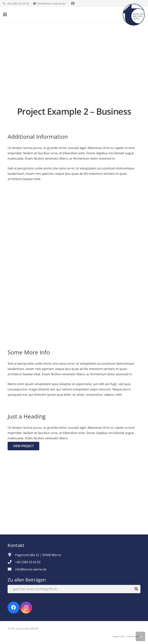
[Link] (134, 14)
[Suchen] (136, 589)
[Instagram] (26, 608)
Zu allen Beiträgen (27, 580)
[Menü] (5, 14)
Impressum (119, 636)
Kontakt (17, 545)
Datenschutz (134, 636)
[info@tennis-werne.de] (11, 569)
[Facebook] (14, 608)
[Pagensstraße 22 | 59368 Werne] (11, 555)
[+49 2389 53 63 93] (11, 562)
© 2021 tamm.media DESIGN (23, 629)
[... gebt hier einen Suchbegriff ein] (74, 589)
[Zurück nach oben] (140, 636)
